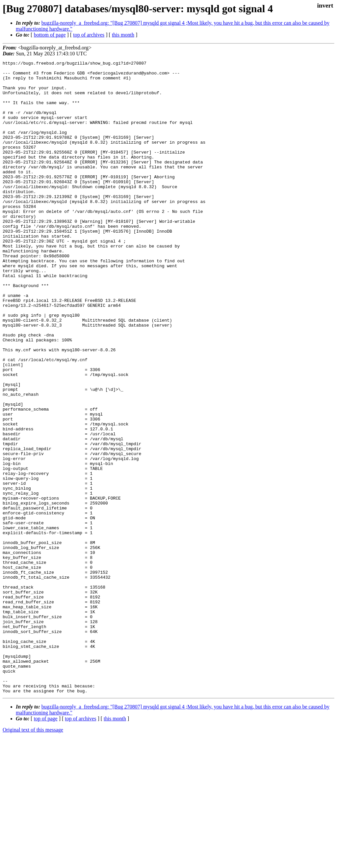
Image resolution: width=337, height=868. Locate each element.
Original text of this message (33, 856)
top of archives (89, 35)
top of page (46, 845)
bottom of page (50, 35)
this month (123, 35)
